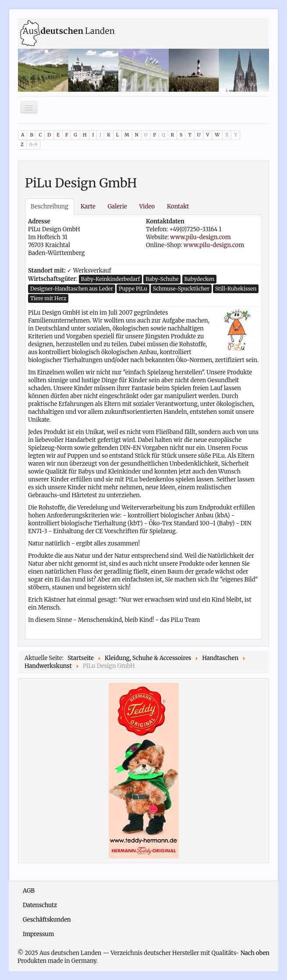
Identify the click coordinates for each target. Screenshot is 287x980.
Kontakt (178, 206)
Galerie (117, 206)
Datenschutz (40, 905)
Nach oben (255, 953)
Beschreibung (50, 206)
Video (147, 206)
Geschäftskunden (47, 920)
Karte (88, 206)
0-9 (33, 145)
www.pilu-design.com (200, 237)
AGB (29, 891)
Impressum (38, 934)
